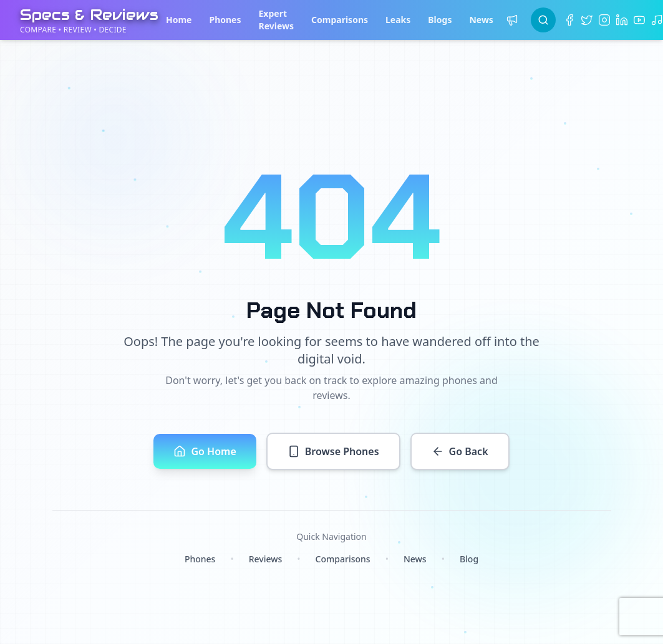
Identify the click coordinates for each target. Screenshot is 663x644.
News (481, 20)
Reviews (266, 559)
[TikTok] (657, 20)
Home (179, 20)
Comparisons (340, 20)
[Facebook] (569, 20)
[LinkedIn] (622, 20)
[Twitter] (587, 20)
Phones (225, 20)
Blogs (440, 20)
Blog (469, 559)
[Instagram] (604, 20)
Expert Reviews (277, 20)
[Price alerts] (512, 20)
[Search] (543, 20)
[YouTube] (639, 20)
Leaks (398, 20)
